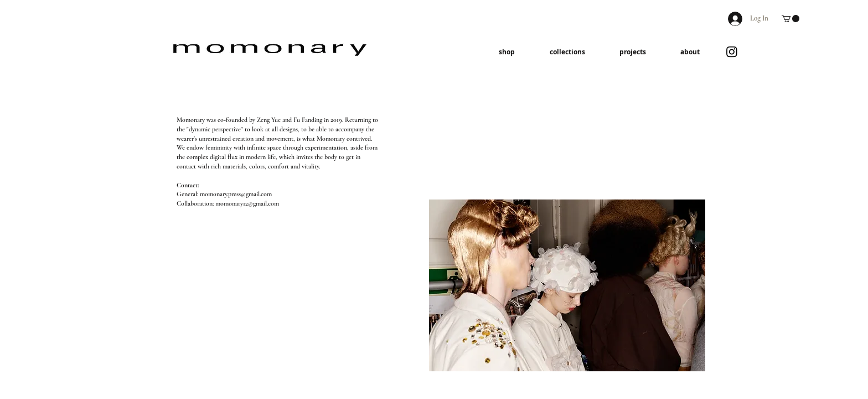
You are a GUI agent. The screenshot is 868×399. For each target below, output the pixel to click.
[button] (790, 19)
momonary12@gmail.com (247, 203)
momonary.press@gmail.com (236, 194)
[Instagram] (732, 52)
